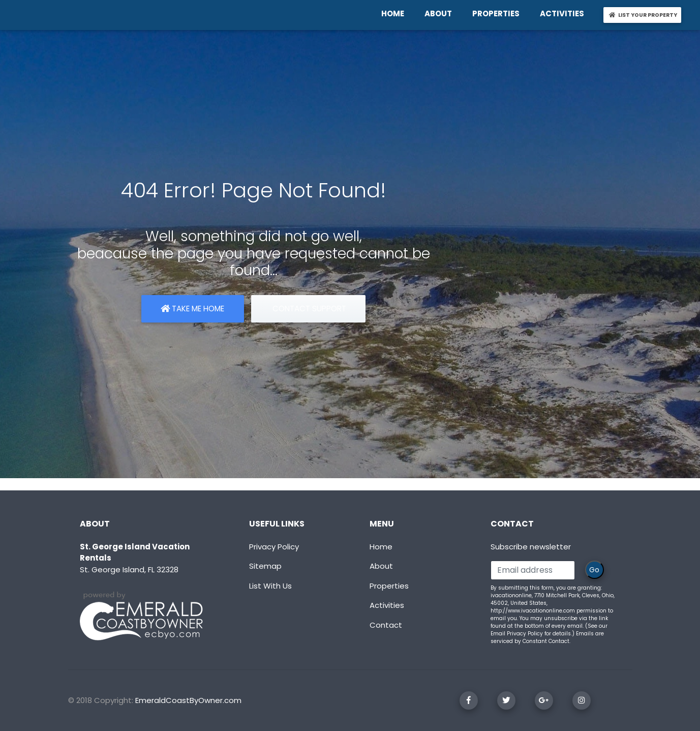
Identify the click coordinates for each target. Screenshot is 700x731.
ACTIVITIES (564, 13)
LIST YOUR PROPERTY (644, 15)
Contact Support (308, 309)
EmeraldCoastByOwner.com (188, 700)
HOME (395, 13)
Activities (387, 605)
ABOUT (440, 13)
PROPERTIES (498, 13)
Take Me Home (192, 309)
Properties (389, 586)
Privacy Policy (274, 547)
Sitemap (265, 566)
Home (381, 547)
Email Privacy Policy (517, 634)
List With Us (270, 586)
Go (594, 570)
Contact (386, 625)
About (381, 566)
